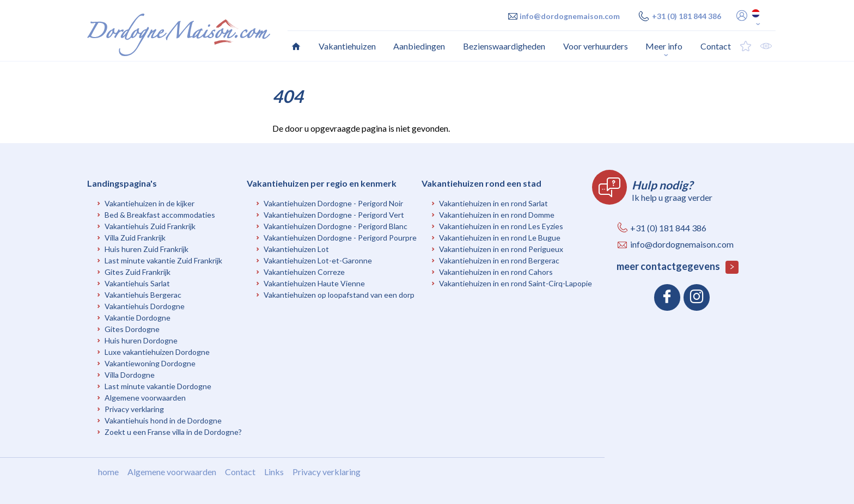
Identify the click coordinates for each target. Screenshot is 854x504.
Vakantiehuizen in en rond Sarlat (493, 203)
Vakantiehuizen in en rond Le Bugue (500, 238)
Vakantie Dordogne (138, 318)
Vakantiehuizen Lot (296, 249)
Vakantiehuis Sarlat (137, 283)
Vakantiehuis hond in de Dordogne (163, 420)
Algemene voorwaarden (145, 398)
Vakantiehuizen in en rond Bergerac (499, 260)
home (108, 472)
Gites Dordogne (132, 329)
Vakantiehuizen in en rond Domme (497, 215)
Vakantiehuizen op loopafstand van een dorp (339, 295)
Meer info (664, 46)
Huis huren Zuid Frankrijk (147, 249)
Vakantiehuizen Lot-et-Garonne (318, 260)
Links (274, 472)
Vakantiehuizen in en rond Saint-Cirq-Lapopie (516, 283)
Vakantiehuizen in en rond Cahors (496, 272)
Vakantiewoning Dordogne (150, 363)
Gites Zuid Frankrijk (138, 272)
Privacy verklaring (134, 409)
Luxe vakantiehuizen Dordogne (157, 352)
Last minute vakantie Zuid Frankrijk (163, 260)
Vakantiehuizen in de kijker (150, 203)
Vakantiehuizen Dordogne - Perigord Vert (334, 215)
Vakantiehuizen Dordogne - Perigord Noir (333, 203)
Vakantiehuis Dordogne (145, 306)
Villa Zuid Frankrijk (135, 238)
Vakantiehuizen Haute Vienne (314, 283)
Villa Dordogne (130, 375)
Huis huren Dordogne (141, 340)
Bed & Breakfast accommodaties (160, 215)
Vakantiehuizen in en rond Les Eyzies (501, 226)
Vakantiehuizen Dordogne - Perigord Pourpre (340, 238)
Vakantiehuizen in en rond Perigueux (501, 249)
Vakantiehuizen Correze (304, 272)
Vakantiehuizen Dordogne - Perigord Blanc (335, 226)
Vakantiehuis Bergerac (143, 295)
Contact (240, 472)
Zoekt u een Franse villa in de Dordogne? (173, 432)
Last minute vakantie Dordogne (158, 386)
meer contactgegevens (678, 267)
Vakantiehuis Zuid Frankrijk (150, 226)
